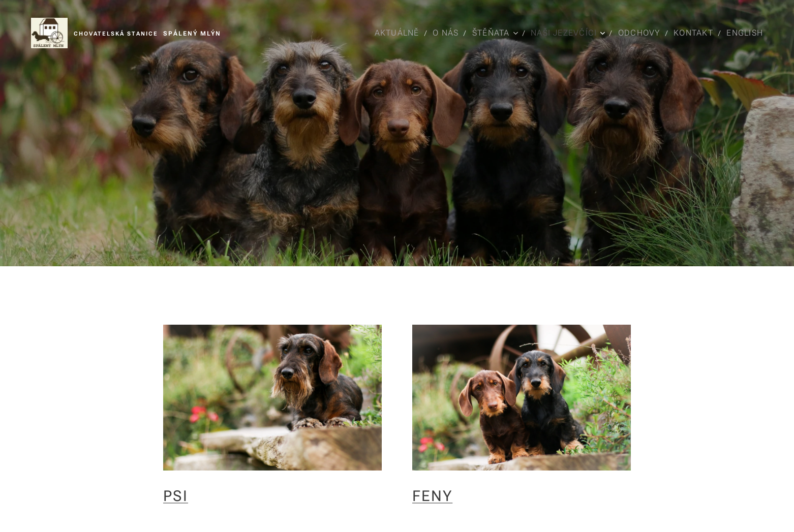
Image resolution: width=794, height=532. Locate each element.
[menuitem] (396, 33)
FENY (432, 495)
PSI (176, 495)
